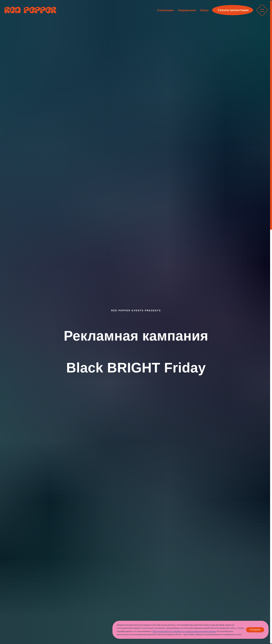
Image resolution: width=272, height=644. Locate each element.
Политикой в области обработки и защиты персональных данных (184, 631)
